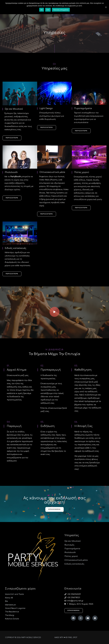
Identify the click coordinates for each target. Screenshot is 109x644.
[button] (12, 138)
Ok (42, 10)
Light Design (46, 108)
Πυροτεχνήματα (83, 108)
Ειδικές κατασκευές (16, 248)
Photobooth (11, 172)
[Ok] (106, 7)
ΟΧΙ (48, 10)
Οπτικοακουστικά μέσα (53, 172)
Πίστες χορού (82, 172)
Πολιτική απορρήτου (61, 10)
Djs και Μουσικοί (15, 109)
